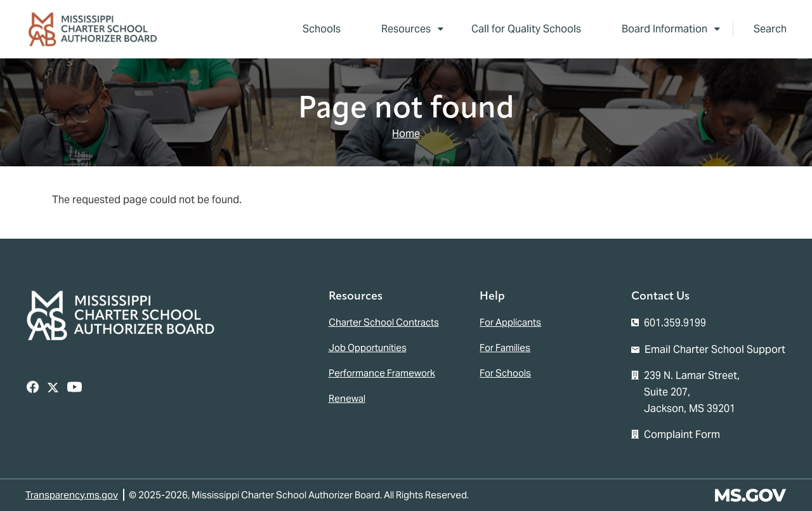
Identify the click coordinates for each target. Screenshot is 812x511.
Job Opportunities (368, 348)
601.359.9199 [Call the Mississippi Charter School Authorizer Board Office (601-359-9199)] (675, 323)
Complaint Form (682, 435)
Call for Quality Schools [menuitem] (526, 29)
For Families (505, 348)
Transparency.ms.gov (72, 495)
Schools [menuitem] (322, 29)
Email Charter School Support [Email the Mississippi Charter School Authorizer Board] (715, 349)
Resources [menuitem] (402, 31)
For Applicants (510, 322)
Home (406, 134)
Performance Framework (382, 373)
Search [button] (770, 29)
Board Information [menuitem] (661, 31)
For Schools (505, 373)
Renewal (347, 398)
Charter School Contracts (384, 322)
